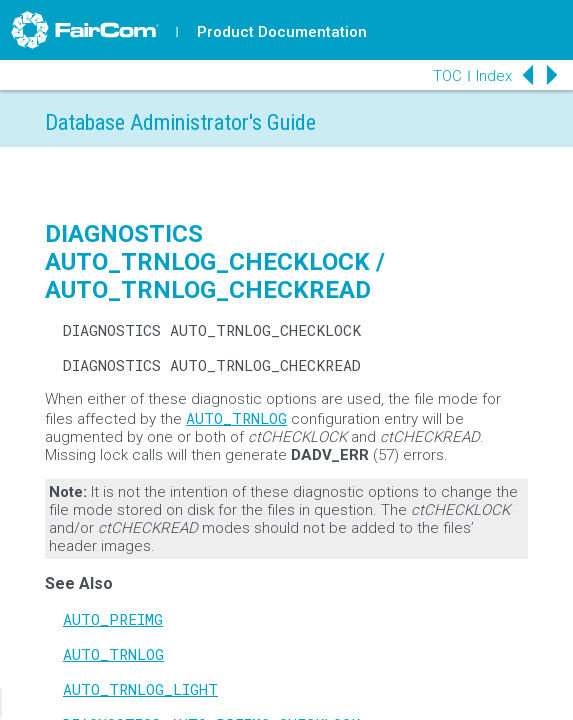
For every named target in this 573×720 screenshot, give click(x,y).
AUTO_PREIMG (113, 619)
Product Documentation (282, 32)
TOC (447, 76)
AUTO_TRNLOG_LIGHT (140, 689)
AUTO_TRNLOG (236, 418)
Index (494, 76)
